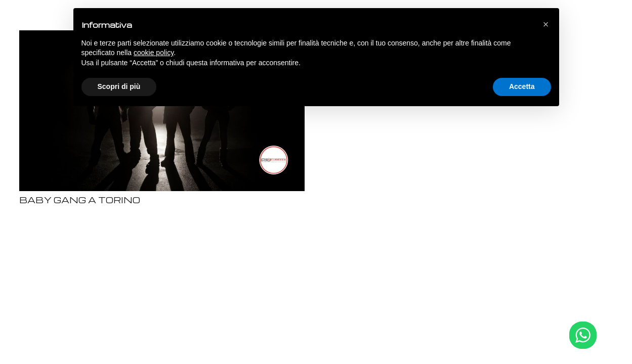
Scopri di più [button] (119, 86)
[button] (546, 24)
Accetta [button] (522, 86)
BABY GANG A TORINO (80, 200)
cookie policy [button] (154, 53)
